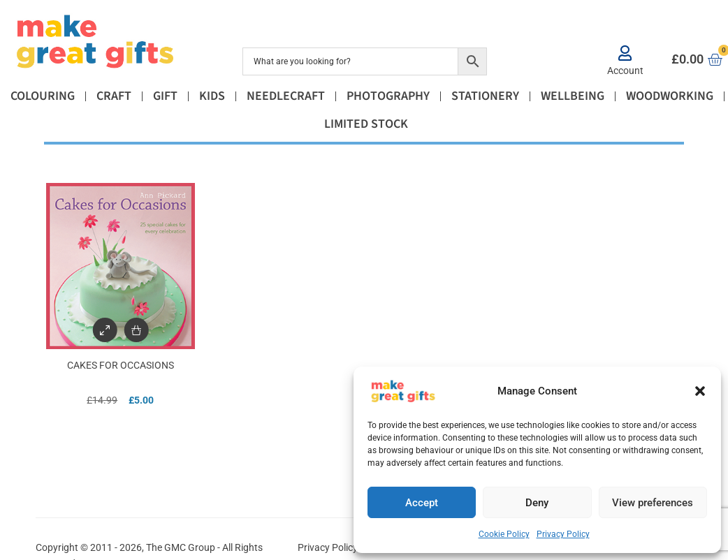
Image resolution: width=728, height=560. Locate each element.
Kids (212, 96)
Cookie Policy (504, 534)
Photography (388, 96)
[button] (700, 391)
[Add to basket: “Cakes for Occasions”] (136, 330)
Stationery (485, 96)
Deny (537, 503)
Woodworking (670, 96)
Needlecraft (286, 96)
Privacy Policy (563, 534)
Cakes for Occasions (121, 365)
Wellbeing (573, 96)
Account (625, 71)
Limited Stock (366, 124)
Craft (114, 96)
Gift (165, 96)
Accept (422, 503)
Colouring (43, 96)
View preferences (653, 503)
